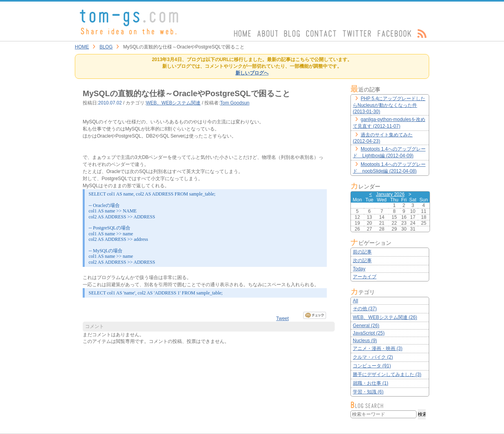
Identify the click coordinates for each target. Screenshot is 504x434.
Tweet (282, 319)
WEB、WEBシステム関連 (173, 103)
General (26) (366, 326)
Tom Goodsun (235, 103)
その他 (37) (365, 309)
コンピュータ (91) (372, 366)
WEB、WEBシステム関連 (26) (385, 317)
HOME (82, 47)
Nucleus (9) (365, 341)
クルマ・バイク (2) (373, 357)
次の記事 (362, 261)
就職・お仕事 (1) (371, 383)
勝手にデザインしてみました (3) (387, 374)
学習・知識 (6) (368, 392)
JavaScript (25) (369, 333)
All (355, 301)
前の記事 (362, 252)
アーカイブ (365, 277)
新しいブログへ (252, 73)
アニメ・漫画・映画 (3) (378, 348)
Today (359, 269)
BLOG (106, 47)
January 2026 (390, 194)
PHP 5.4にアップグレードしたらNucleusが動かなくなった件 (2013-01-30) (389, 105)
